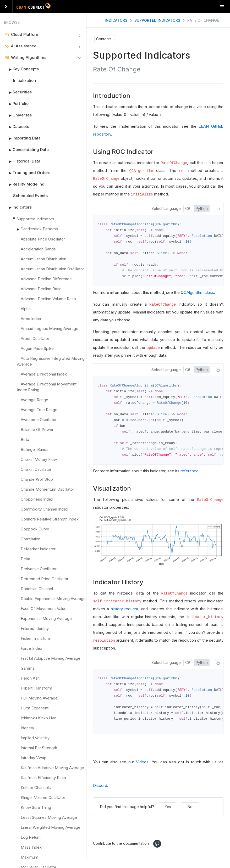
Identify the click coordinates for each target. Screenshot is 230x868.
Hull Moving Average (39, 698)
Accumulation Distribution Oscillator (52, 269)
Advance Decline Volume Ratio (48, 299)
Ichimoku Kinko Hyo (39, 718)
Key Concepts (21, 69)
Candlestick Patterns (39, 229)
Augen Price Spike (37, 348)
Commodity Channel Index (44, 509)
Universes (18, 115)
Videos (142, 767)
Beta (25, 439)
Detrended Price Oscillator (45, 579)
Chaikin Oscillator (36, 469)
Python (202, 208)
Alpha (26, 309)
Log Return (31, 837)
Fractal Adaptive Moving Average (51, 658)
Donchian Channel (37, 589)
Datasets (17, 127)
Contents (104, 39)
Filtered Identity (35, 628)
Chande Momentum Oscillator (47, 489)
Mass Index (31, 847)
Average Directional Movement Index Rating (47, 387)
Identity (27, 728)
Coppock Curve (35, 529)
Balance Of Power (37, 430)
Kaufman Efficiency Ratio (43, 778)
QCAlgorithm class (197, 294)
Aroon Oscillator (35, 338)
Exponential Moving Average (46, 618)
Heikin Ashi (31, 678)
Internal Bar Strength (39, 748)
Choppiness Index (37, 499)
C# (188, 208)
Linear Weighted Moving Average (51, 827)
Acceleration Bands (38, 249)
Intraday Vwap (34, 758)
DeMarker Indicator (38, 549)
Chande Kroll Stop (37, 479)
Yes (168, 811)
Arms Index (31, 319)
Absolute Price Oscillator (43, 239)
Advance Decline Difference (46, 279)
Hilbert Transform (36, 688)
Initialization (24, 80)
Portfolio (16, 104)
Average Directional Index (44, 374)
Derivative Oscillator (39, 569)
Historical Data (22, 161)
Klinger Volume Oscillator (43, 797)
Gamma (28, 668)
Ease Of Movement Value (44, 609)
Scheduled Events (30, 196)
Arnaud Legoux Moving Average (50, 329)
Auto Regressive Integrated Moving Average (51, 361)
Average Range (34, 400)
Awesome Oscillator (39, 420)
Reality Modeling (24, 184)
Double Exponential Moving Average (53, 599)
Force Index (31, 648)
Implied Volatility (35, 738)
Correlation (31, 539)
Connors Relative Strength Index (50, 519)
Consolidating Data (26, 150)
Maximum (29, 857)
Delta (25, 559)
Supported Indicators (35, 219)
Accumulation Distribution (43, 259)
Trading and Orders (27, 173)
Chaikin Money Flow (39, 459)
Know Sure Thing (36, 807)
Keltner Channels (36, 788)
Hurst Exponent (35, 708)
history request (125, 612)
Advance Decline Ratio (41, 289)
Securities (18, 92)
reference (190, 474)
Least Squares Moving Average (49, 817)
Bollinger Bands (35, 449)
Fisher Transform (36, 638)
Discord (100, 790)
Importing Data (22, 138)
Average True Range (39, 410)
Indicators (18, 207)
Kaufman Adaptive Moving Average (52, 768)
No (190, 811)
